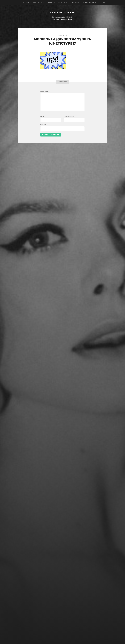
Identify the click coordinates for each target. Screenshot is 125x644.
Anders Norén (66, 637)
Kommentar (44, 91)
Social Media (63, 3)
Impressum (75, 3)
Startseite (25, 3)
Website (43, 125)
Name (43, 116)
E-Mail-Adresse (69, 116)
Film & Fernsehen (62, 12)
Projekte (50, 3)
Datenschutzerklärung (91, 3)
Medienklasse (37, 3)
